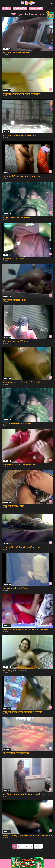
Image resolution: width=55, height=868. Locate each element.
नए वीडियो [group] (7, 9)
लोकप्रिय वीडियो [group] (20, 9)
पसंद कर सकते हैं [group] (36, 9)
